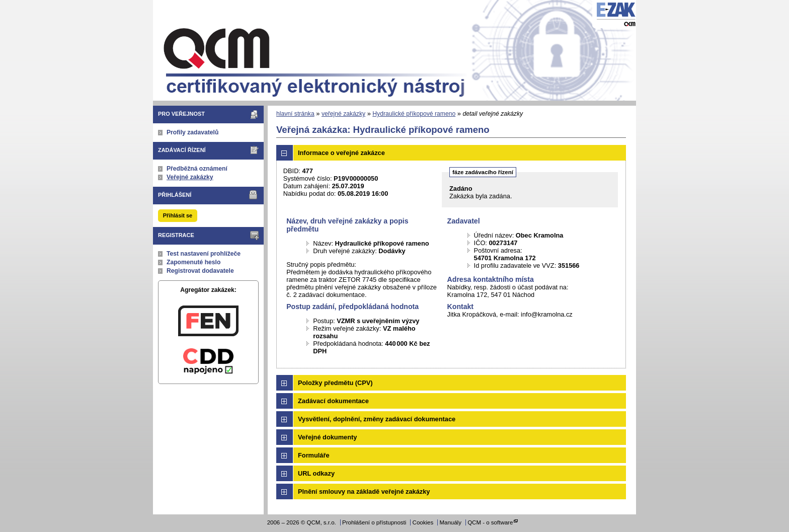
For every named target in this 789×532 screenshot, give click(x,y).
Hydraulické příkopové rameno (414, 114)
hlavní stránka (295, 114)
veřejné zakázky (343, 114)
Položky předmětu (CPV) (335, 383)
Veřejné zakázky (190, 177)
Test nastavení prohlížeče (204, 254)
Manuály (450, 522)
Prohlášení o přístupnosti (374, 522)
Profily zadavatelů (192, 132)
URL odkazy (316, 473)
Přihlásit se (178, 215)
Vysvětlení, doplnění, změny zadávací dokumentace (377, 419)
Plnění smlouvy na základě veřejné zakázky (364, 491)
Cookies (423, 522)
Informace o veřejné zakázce (341, 153)
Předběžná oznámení (197, 169)
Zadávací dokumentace (333, 401)
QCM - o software (490, 522)
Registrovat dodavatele (200, 271)
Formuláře (314, 455)
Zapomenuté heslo (193, 262)
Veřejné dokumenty (327, 437)
